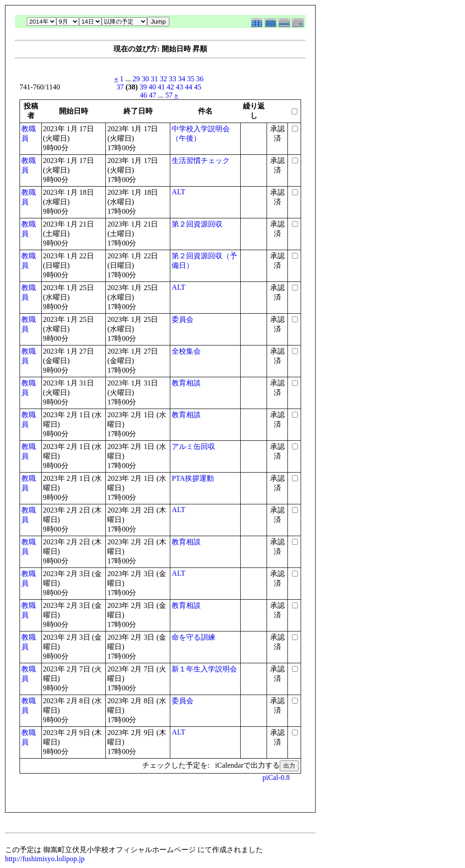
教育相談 (186, 383)
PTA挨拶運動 (193, 478)
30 (145, 79)
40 (152, 87)
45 (198, 87)
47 (153, 95)
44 (188, 87)
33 (173, 79)
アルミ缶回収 (193, 446)
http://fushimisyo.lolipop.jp (45, 859)
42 (170, 87)
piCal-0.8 (276, 777)
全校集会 (186, 351)
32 (163, 79)
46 (143, 95)
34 (182, 79)
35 (191, 79)
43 (179, 87)
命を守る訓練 (193, 637)
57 (169, 95)
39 (143, 87)
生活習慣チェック (201, 160)
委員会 (183, 319)
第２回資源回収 (197, 224)
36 (200, 79)
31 (154, 79)
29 (136, 79)
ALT (178, 192)
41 (161, 87)
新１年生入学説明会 (204, 669)
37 (120, 87)
